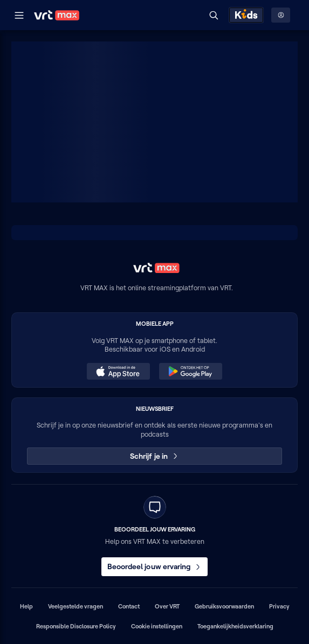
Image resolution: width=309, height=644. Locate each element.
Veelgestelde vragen (75, 606)
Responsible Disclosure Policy (76, 626)
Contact (129, 606)
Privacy (279, 606)
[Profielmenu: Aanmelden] (281, 15)
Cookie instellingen (157, 626)
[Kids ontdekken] (246, 15)
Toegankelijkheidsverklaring (235, 626)
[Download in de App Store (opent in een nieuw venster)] (118, 372)
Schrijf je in (154, 456)
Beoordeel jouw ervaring (155, 566)
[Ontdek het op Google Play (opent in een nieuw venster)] (190, 372)
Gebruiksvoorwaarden (224, 606)
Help (26, 606)
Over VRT (167, 606)
